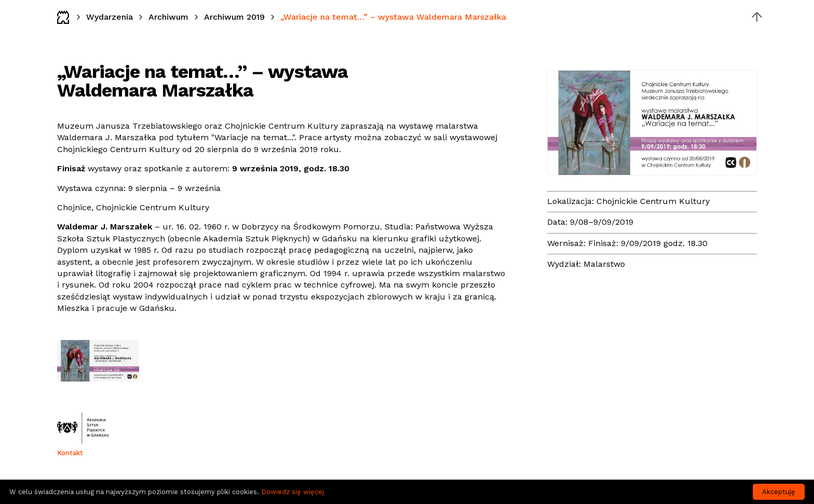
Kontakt (70, 453)
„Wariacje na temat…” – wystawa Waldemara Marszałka (393, 17)
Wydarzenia (110, 17)
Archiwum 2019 (234, 17)
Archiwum (168, 17)
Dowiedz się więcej (293, 492)
